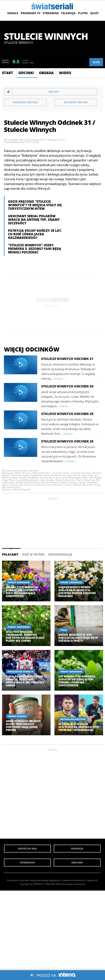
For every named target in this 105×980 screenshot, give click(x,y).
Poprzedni (25, 102)
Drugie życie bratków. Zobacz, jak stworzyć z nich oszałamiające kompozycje (23, 592)
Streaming (51, 13)
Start (8, 73)
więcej (58, 378)
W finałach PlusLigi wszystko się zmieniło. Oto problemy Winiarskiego (78, 727)
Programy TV (30, 13)
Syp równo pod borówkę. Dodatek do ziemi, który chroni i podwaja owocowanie (77, 681)
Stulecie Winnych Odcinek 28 (67, 441)
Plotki (83, 13)
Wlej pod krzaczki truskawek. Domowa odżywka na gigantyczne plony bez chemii (25, 636)
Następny (76, 102)
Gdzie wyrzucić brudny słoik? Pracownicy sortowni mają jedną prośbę (23, 725)
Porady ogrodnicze (19, 582)
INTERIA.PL (39, 884)
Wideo (65, 73)
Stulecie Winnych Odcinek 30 (67, 386)
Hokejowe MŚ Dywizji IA (21, 672)
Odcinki (26, 73)
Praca (64, 630)
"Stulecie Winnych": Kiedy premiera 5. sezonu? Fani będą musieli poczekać (35, 249)
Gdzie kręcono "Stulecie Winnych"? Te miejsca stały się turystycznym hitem (35, 205)
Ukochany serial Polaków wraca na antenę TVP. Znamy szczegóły (34, 220)
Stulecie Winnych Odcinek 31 (67, 359)
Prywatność (92, 880)
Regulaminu (55, 880)
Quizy (94, 13)
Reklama (77, 863)
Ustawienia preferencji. (74, 880)
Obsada (46, 73)
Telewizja (68, 13)
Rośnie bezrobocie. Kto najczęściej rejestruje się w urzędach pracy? (78, 638)
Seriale (13, 13)
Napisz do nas (27, 849)
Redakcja (77, 849)
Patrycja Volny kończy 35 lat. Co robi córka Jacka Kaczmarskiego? (35, 234)
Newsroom (27, 863)
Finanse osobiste (17, 716)
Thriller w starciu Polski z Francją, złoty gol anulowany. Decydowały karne (26, 681)
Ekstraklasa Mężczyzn (73, 719)
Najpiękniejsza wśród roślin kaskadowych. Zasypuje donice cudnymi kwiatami (77, 592)
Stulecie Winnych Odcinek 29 (67, 414)
